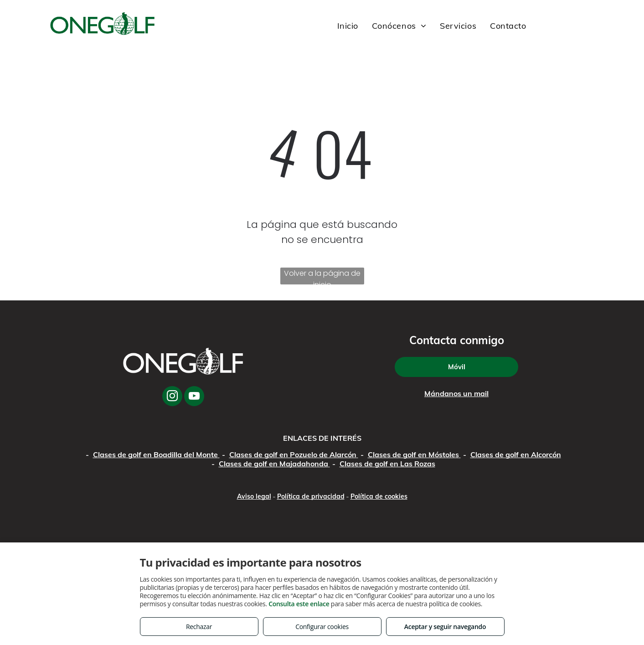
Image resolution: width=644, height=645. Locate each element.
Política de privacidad (311, 496)
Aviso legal (254, 496)
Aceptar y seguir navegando (445, 627)
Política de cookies (379, 496)
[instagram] (172, 397)
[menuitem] (348, 26)
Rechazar (199, 627)
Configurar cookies (322, 627)
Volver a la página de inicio (322, 276)
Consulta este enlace (299, 604)
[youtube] (194, 397)
